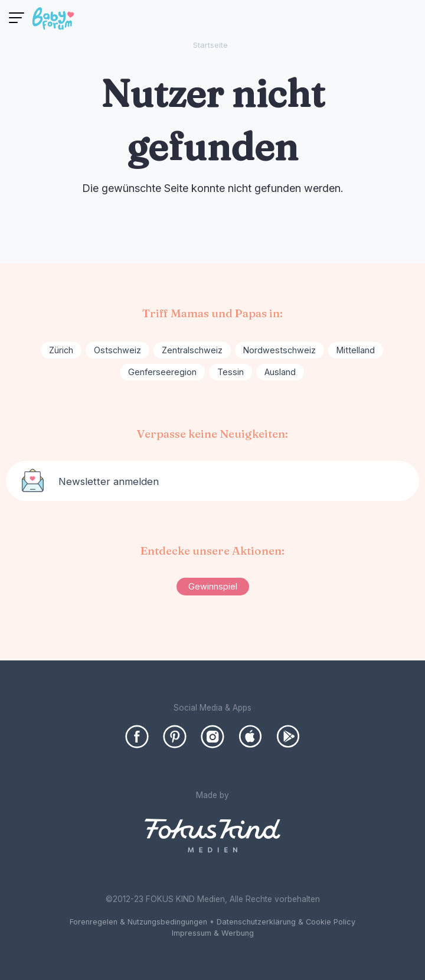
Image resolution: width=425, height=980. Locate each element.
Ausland (280, 372)
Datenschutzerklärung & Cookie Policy (286, 922)
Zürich (61, 350)
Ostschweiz (117, 350)
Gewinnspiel (213, 586)
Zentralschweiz (192, 350)
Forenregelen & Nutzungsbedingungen (138, 922)
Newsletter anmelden (109, 481)
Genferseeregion (162, 372)
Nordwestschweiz (279, 350)
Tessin (231, 372)
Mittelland (356, 350)
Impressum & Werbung (213, 933)
